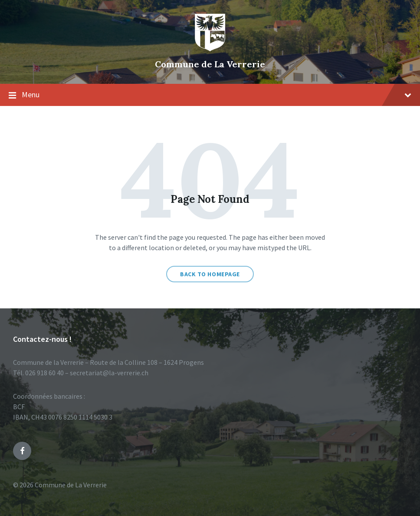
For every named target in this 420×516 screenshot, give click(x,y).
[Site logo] (210, 50)
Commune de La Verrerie (210, 64)
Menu (210, 95)
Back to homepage (210, 274)
